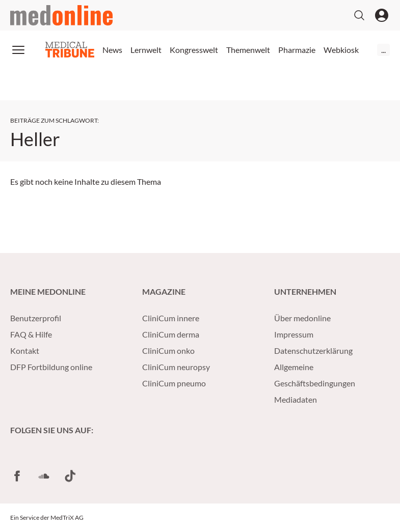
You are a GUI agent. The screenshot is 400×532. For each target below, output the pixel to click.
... (383, 50)
